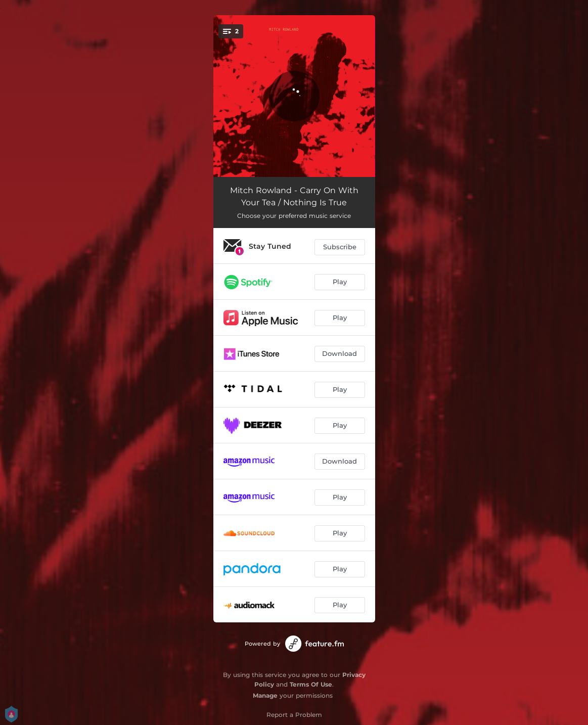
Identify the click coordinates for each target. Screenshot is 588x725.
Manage (265, 695)
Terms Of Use (311, 684)
